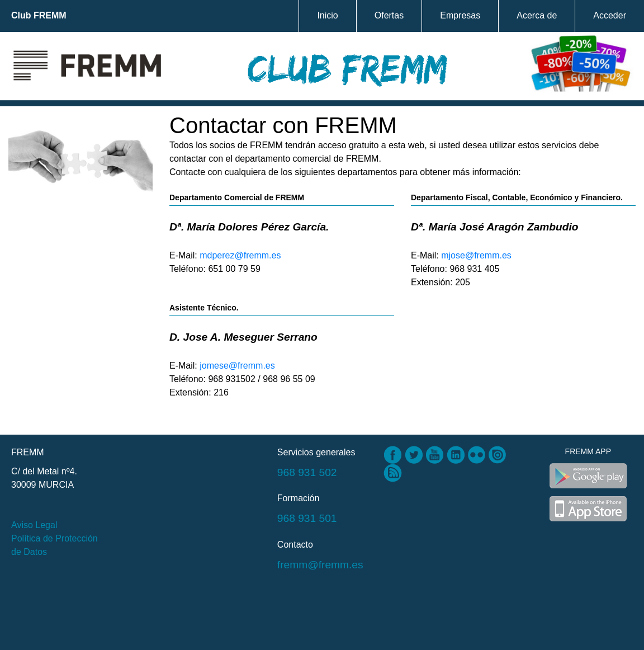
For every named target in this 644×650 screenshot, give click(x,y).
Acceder (610, 15)
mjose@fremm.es (476, 255)
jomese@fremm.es (237, 366)
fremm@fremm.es (320, 565)
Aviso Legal (34, 525)
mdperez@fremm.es (240, 255)
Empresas (460, 15)
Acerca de (537, 15)
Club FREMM (39, 15)
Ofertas (389, 15)
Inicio (327, 15)
